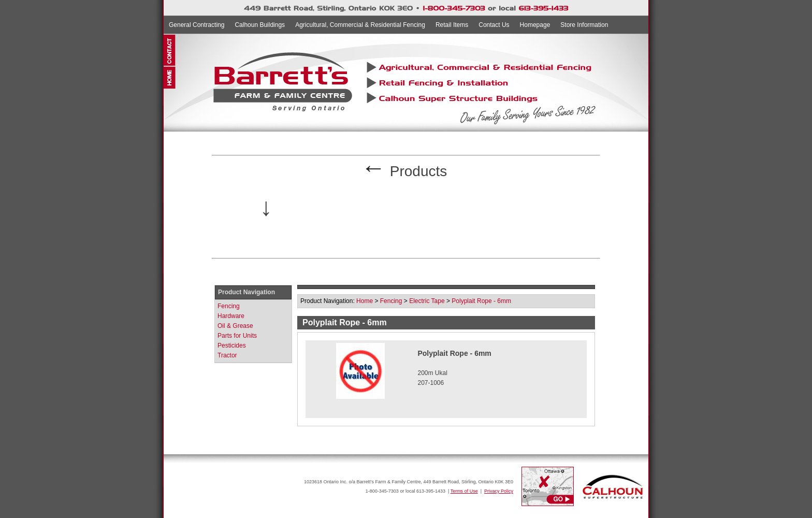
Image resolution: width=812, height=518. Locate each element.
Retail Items (452, 25)
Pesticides (232, 346)
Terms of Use (464, 491)
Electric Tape (427, 301)
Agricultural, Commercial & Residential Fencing (360, 25)
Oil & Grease (235, 326)
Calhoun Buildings (260, 25)
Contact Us (494, 25)
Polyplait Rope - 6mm (481, 301)
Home (365, 301)
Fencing (229, 306)
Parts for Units (237, 336)
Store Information (584, 25)
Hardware (231, 316)
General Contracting (197, 25)
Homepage (535, 25)
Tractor (227, 355)
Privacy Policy (499, 491)
